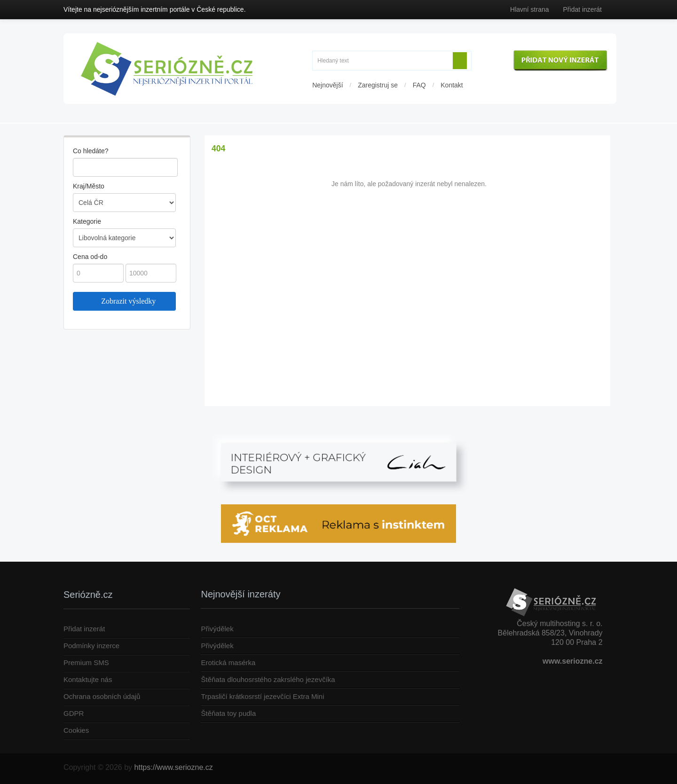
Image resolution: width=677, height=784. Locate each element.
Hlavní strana (529, 9)
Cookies (76, 730)
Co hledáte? (91, 151)
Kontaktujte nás (88, 679)
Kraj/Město (89, 186)
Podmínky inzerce (91, 646)
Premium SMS (86, 662)
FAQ (419, 85)
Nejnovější (327, 85)
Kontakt (452, 85)
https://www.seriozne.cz (174, 767)
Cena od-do (90, 257)
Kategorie (87, 221)
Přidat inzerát (583, 9)
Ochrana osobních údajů (102, 696)
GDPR (74, 713)
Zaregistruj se (378, 85)
